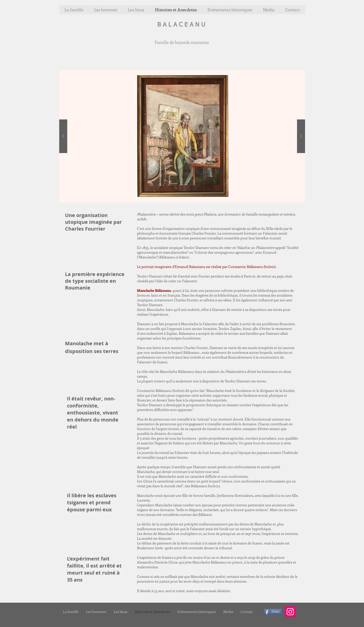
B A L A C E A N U (181, 25)
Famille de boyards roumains (182, 42)
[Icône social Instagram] (290, 612)
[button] (182, 136)
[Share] (273, 612)
